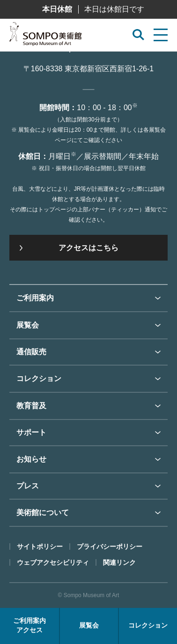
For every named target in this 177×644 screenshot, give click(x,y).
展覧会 (28, 325)
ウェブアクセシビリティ (53, 562)
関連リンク (119, 562)
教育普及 (31, 406)
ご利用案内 (35, 298)
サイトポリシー (40, 547)
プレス (28, 486)
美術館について (43, 513)
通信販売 (31, 352)
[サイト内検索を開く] (138, 35)
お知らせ (31, 459)
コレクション (39, 378)
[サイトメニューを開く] (161, 35)
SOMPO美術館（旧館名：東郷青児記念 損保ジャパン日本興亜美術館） (45, 37)
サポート (31, 432)
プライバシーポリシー (110, 547)
